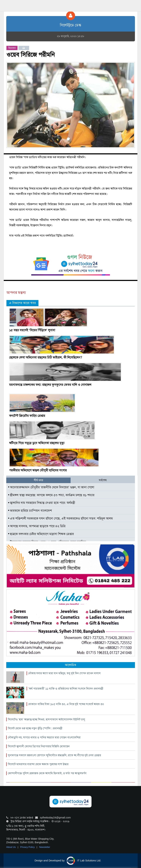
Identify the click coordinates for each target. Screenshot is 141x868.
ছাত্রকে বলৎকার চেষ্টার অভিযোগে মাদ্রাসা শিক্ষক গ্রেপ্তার (41, 534)
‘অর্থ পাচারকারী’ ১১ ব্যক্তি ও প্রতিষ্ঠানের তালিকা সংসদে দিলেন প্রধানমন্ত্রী (66, 689)
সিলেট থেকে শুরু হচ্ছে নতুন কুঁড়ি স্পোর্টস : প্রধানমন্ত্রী (35, 728)
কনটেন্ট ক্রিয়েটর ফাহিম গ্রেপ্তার (27, 416)
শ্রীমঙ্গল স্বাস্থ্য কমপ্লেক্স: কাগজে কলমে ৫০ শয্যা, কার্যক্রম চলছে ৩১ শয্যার (51, 495)
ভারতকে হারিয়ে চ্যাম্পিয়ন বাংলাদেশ (30, 511)
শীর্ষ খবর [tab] (38, 480)
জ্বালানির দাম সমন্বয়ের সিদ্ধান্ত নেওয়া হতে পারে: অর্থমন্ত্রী (42, 503)
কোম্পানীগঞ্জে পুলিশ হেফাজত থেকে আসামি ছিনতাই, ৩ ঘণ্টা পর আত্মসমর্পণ (47, 773)
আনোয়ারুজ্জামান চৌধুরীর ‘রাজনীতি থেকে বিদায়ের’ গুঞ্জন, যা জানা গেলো (51, 487)
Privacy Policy (28, 847)
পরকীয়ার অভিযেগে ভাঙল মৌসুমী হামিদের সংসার (38, 470)
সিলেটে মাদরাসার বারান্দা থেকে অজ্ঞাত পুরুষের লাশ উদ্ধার (38, 764)
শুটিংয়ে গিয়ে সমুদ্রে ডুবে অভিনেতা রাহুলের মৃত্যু (37, 443)
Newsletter (45, 847)
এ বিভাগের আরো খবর (22, 303)
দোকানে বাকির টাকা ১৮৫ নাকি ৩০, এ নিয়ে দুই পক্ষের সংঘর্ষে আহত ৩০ (66, 704)
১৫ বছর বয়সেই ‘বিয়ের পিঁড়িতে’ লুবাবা (32, 330)
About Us (11, 847)
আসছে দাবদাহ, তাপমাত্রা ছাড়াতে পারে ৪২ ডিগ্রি (37, 526)
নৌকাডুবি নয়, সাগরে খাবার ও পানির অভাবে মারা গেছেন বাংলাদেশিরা (44, 737)
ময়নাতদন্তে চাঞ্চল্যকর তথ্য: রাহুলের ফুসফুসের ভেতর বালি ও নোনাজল (50, 385)
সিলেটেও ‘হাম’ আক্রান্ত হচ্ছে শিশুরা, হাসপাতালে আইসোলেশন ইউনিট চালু (46, 719)
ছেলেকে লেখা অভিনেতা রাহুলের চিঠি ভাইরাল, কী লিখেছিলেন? (46, 357)
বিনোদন (12, 48)
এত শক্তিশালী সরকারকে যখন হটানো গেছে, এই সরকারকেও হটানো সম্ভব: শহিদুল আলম (60, 518)
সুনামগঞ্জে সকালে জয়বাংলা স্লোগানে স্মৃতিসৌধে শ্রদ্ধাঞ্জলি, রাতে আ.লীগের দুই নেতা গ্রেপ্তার (54, 755)
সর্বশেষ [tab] (103, 480)
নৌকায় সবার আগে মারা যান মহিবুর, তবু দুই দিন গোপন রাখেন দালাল (64, 673)
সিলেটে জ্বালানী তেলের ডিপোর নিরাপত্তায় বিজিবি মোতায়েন (39, 746)
